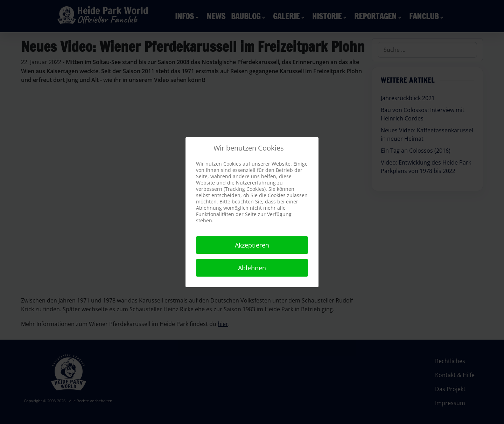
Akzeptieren (252, 245)
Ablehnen (252, 268)
